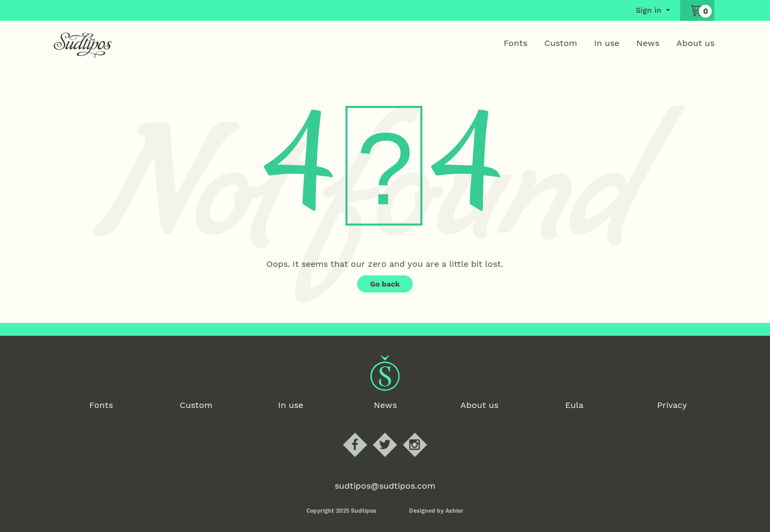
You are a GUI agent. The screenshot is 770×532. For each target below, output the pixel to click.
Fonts (515, 43)
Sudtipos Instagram (424, 433)
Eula (574, 405)
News (648, 43)
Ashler (455, 511)
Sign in (649, 10)
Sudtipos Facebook (364, 433)
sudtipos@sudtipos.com (385, 486)
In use (607, 43)
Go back (385, 284)
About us (695, 43)
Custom (561, 43)
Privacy (672, 405)
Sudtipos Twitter (394, 433)
